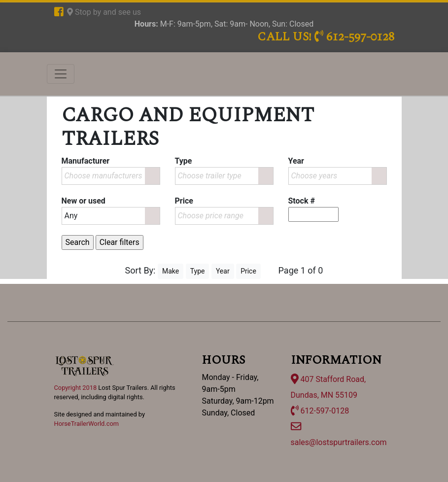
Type (198, 271)
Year (223, 271)
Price (248, 271)
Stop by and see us (104, 12)
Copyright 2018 (76, 388)
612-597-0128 (320, 411)
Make (171, 271)
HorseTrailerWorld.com (86, 424)
